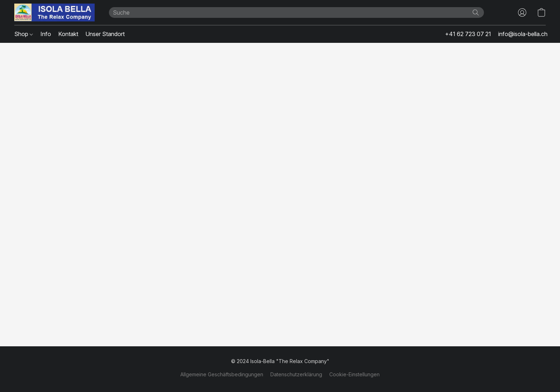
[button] (54, 12)
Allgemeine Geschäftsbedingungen (222, 374)
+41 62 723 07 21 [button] (468, 34)
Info (46, 34)
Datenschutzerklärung (296, 374)
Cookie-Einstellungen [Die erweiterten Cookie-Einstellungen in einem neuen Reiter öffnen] (354, 374)
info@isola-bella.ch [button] (523, 34)
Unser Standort (105, 34)
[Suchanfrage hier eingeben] (296, 12)
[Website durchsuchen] (476, 12)
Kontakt (68, 34)
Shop (24, 34)
